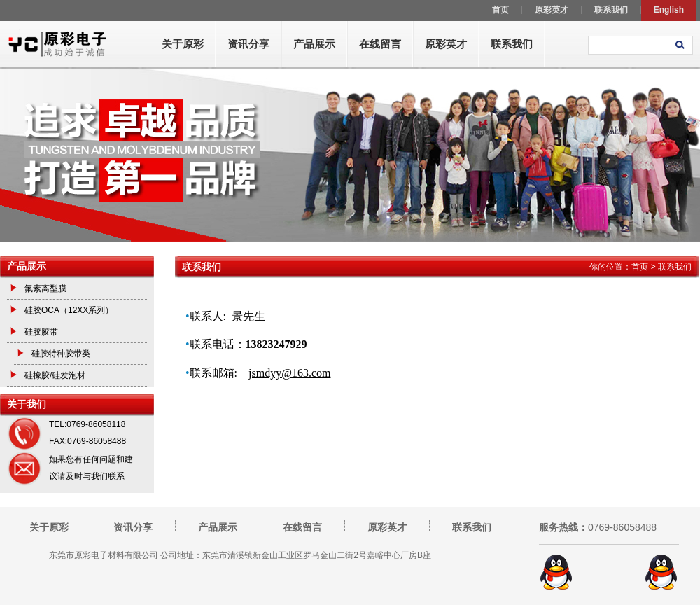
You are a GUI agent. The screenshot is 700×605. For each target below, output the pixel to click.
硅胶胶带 (41, 332)
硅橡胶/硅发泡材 (55, 375)
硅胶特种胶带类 (61, 354)
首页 (640, 267)
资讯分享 (248, 44)
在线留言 (380, 44)
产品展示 (314, 44)
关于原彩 (183, 44)
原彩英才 (446, 44)
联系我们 (512, 44)
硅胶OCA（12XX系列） (69, 310)
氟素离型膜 (45, 288)
